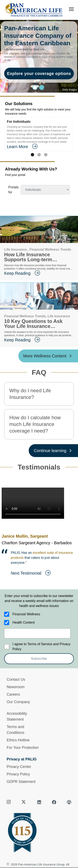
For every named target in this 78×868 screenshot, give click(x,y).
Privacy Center (19, 767)
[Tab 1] (39, 155)
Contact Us (16, 679)
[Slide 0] (35, 87)
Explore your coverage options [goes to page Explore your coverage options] (39, 74)
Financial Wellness (26, 614)
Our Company (18, 702)
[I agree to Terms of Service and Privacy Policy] (7, 647)
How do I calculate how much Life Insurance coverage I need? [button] (35, 424)
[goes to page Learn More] (39, 147)
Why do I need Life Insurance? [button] (30, 394)
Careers (13, 694)
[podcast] (69, 802)
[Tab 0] (32, 155)
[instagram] (9, 802)
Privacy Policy (18, 774)
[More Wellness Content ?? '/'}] (48, 356)
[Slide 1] (42, 87)
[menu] (71, 9)
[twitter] (24, 802)
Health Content (24, 622)
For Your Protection (23, 748)
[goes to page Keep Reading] (39, 273)
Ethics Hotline (18, 740)
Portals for (14, 190)
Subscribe (39, 659)
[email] (37, 633)
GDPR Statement (21, 782)
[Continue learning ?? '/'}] (53, 451)
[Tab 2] (46, 155)
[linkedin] (39, 802)
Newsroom (16, 687)
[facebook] (54, 802)
